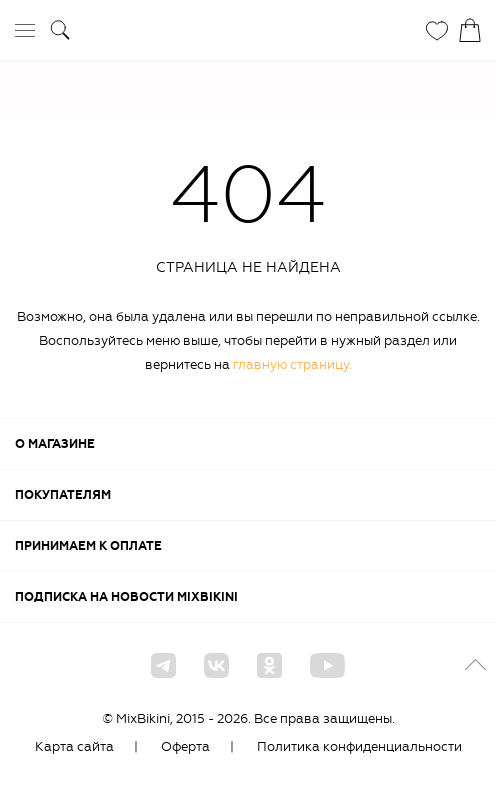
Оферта (185, 746)
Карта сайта (74, 746)
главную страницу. (292, 364)
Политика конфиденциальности (359, 746)
